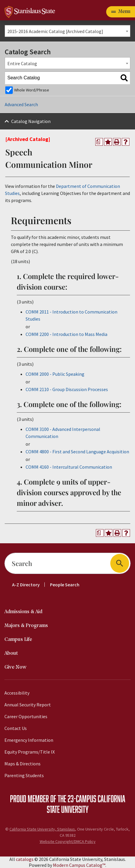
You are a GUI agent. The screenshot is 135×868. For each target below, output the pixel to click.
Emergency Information (29, 740)
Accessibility (17, 693)
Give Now (15, 667)
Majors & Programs (26, 626)
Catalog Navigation (31, 121)
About (11, 653)
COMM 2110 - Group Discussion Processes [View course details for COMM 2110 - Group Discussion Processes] (67, 389)
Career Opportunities (26, 716)
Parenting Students (24, 775)
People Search (65, 585)
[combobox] (67, 31)
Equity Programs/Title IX (30, 752)
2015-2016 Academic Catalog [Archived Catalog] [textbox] (55, 31)
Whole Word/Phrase (32, 90)
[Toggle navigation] (121, 12)
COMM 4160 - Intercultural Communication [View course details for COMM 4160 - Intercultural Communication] (69, 467)
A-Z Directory (26, 585)
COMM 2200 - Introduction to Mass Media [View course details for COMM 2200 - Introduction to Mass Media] (66, 334)
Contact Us (16, 728)
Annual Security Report (28, 705)
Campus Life (18, 640)
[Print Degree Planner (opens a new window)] (99, 142)
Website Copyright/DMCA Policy (68, 841)
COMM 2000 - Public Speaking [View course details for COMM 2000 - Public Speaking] (55, 374)
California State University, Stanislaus (42, 829)
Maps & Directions (22, 764)
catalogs (25, 859)
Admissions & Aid (23, 612)
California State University (86, 804)
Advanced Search (21, 104)
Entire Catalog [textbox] (22, 63)
